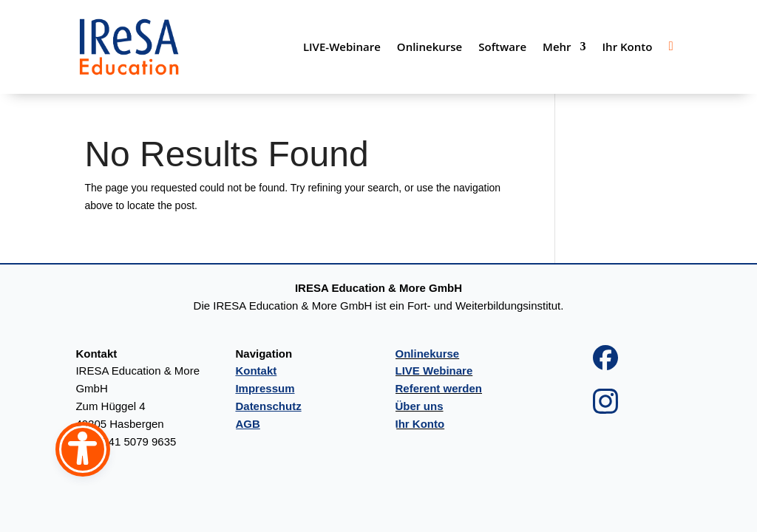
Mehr (557, 47)
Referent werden (439, 388)
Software (502, 47)
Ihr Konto (628, 47)
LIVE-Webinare (342, 47)
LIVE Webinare (434, 371)
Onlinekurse (430, 47)
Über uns (420, 406)
